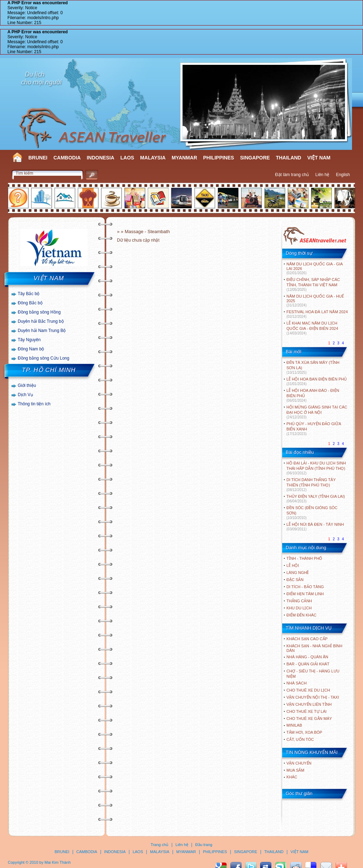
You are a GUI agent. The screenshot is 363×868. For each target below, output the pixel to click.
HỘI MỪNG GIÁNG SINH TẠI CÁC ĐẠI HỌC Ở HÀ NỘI (317, 412)
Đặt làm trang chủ (292, 175)
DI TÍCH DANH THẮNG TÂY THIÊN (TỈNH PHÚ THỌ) (311, 485)
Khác (292, 777)
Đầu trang (204, 845)
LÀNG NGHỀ (298, 573)
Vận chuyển (299, 763)
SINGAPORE (255, 158)
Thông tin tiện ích (34, 404)
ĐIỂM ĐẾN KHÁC (301, 615)
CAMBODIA (67, 158)
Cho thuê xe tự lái (306, 711)
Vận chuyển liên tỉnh (309, 704)
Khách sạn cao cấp (307, 639)
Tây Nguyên (29, 340)
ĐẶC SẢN (295, 580)
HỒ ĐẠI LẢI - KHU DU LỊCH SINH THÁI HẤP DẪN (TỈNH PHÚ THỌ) (316, 468)
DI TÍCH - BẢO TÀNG (305, 587)
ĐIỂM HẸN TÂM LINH (305, 594)
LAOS (127, 158)
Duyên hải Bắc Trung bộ (41, 321)
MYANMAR (184, 158)
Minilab (294, 725)
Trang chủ (160, 845)
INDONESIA (101, 158)
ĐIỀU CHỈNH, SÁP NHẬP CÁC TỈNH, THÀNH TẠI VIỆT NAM (313, 284)
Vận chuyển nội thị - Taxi (313, 697)
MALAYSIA (153, 158)
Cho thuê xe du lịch (308, 690)
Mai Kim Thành (58, 862)
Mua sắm (295, 770)
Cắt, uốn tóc (300, 739)
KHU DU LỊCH (299, 608)
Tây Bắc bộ (29, 294)
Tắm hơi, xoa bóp (304, 732)
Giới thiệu (27, 385)
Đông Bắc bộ (30, 303)
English (343, 175)
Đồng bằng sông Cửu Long (43, 358)
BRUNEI (38, 158)
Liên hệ (323, 175)
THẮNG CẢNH (299, 601)
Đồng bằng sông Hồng (39, 312)
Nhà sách (297, 683)
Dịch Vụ (25, 395)
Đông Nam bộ (31, 349)
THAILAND (289, 158)
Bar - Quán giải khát (308, 664)
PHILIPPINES (219, 158)
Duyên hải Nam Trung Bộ (42, 331)
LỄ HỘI (293, 565)
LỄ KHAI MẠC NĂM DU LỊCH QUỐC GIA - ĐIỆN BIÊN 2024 (312, 328)
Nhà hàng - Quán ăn (307, 657)
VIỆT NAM (319, 158)
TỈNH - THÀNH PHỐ (304, 558)
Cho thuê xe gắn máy (309, 718)
